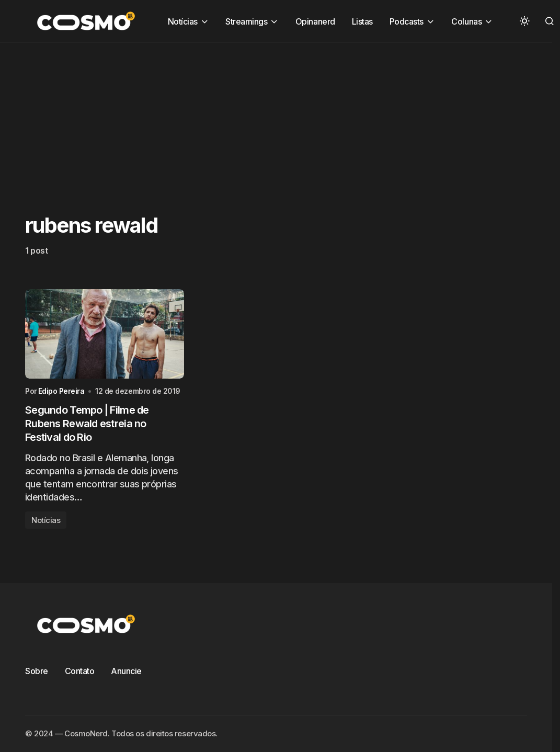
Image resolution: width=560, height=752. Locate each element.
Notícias (46, 520)
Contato (80, 671)
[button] (524, 21)
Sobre (37, 671)
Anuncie (126, 671)
